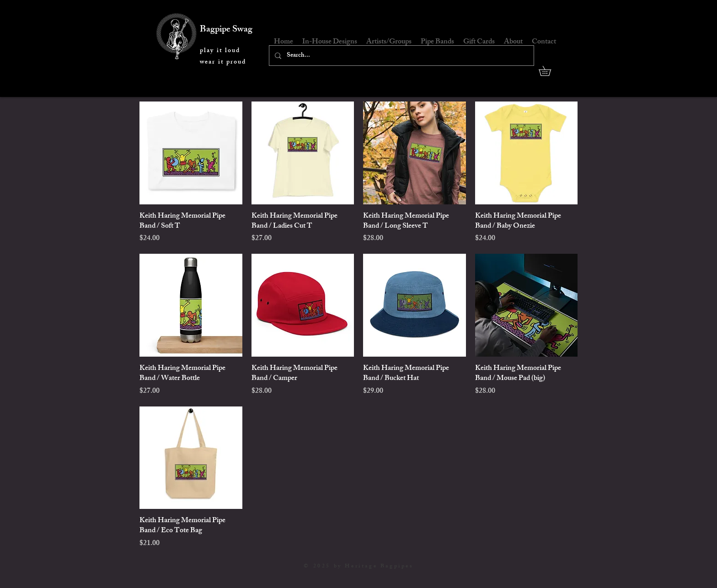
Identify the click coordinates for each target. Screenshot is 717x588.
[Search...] (401, 56)
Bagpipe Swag (226, 30)
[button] (550, 71)
